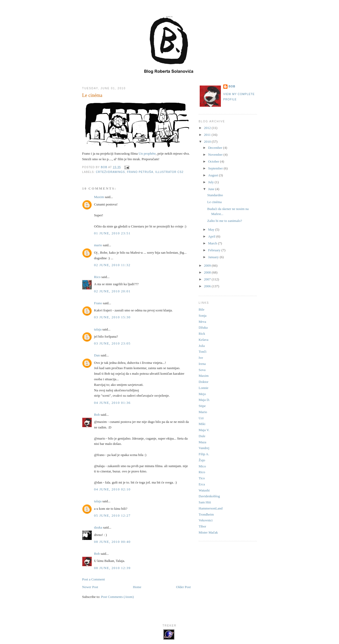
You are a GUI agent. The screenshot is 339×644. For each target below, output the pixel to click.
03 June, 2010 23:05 (112, 343)
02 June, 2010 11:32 (112, 265)
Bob (97, 415)
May (212, 229)
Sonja (203, 316)
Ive (201, 358)
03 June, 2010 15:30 (112, 317)
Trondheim (206, 514)
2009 (208, 265)
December (216, 148)
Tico (202, 478)
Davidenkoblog (209, 496)
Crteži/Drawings (110, 172)
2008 (208, 272)
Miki (202, 424)
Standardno (215, 195)
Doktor (204, 382)
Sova (202, 370)
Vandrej (204, 448)
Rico (97, 277)
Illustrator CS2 (169, 172)
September (216, 168)
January (214, 257)
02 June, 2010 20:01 (112, 291)
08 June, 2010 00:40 (112, 542)
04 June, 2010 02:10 (112, 489)
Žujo (202, 460)
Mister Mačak (208, 532)
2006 (208, 286)
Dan (97, 355)
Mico (202, 466)
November (216, 155)
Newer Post (90, 587)
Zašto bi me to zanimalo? (224, 221)
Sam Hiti (205, 502)
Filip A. (204, 454)
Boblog (170, 17)
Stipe (202, 406)
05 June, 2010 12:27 (112, 515)
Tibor (202, 526)
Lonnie (204, 388)
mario (98, 245)
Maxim (99, 197)
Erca (202, 484)
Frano (98, 303)
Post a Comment (93, 579)
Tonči (202, 352)
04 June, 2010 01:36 (112, 403)
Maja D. (204, 400)
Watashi (204, 490)
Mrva (202, 322)
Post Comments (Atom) (118, 597)
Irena (202, 364)
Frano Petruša (140, 172)
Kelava (204, 340)
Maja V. (204, 430)
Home (137, 587)
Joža (202, 346)
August (214, 175)
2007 (208, 279)
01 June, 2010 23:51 (112, 233)
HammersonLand (211, 508)
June (212, 189)
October (214, 161)
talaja (98, 329)
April (212, 236)
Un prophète (147, 153)
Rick (202, 334)
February (215, 250)
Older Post (183, 587)
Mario (203, 412)
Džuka (203, 327)
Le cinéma (214, 202)
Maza (202, 442)
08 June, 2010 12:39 (112, 568)
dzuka (98, 527)
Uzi (201, 418)
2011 (208, 135)
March (213, 243)
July (211, 182)
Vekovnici (206, 520)
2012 (208, 128)
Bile (202, 309)
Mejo (202, 394)
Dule (202, 436)
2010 (208, 142)
